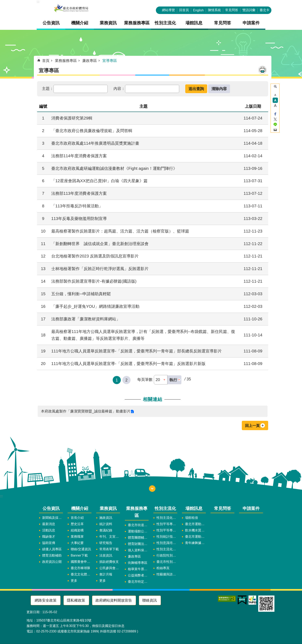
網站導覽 (168, 10)
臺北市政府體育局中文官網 (71, 9)
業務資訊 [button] (108, 23)
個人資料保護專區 (138, 550)
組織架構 (77, 530)
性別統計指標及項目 (167, 537)
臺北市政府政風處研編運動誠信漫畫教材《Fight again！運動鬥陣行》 (114, 168)
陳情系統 (214, 10)
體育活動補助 (52, 555)
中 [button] (275, 100)
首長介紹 (77, 518)
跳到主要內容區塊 (2, 2)
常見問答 (232, 10)
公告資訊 (51, 508)
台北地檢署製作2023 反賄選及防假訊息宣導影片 (95, 256)
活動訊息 (49, 530)
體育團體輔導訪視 (138, 538)
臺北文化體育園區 (81, 574)
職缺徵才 (49, 537)
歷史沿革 (77, 524)
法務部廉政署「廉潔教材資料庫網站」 (86, 319)
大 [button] (275, 106)
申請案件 (251, 23)
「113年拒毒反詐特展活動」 (77, 206)
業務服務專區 (66, 61)
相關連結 (153, 399)
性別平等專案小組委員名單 (167, 524)
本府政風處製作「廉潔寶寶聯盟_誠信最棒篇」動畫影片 (86, 411)
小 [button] (275, 95)
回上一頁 (252, 426)
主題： (48, 88)
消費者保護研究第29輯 (72, 118)
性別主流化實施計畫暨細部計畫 (167, 518)
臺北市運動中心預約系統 (195, 537)
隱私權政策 (76, 600)
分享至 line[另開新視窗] (275, 125)
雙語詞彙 (249, 10)
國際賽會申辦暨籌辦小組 (81, 562)
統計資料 (106, 524)
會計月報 (106, 574)
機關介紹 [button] (80, 23)
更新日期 (33, 612)
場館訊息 (194, 508)
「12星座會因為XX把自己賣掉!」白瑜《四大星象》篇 (99, 181)
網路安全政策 (46, 600)
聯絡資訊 (150, 600)
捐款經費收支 (109, 562)
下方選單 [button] (152, 489)
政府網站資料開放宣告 (114, 600)
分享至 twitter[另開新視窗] (275, 119)
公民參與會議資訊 (110, 568)
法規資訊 (106, 555)
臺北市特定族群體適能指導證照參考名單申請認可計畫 (138, 582)
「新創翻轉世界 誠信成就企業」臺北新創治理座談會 (100, 244)
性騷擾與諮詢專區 (167, 574)
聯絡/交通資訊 (81, 549)
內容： (119, 88)
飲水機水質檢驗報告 (195, 530)
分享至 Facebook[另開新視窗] (275, 114)
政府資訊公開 (52, 562)
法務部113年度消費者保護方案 (79, 193)
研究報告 (106, 543)
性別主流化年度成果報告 (167, 549)
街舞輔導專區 (138, 563)
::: (38, 2)
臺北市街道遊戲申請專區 (138, 525)
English (198, 10)
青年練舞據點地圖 (195, 543)
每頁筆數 (145, 379)
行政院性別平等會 (167, 555)
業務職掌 (77, 537)
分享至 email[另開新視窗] (275, 130)
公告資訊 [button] (51, 23)
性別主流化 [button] (165, 23)
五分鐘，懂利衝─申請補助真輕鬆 (81, 294)
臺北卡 (265, 10)
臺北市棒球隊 (80, 568)
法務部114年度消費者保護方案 (79, 156)
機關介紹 (80, 508)
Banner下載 (79, 555)
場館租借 (192, 518)
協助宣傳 (49, 543)
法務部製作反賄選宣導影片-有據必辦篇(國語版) (94, 281)
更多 (74, 581)
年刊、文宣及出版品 (110, 537)
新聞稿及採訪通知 (52, 518)
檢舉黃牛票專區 (138, 569)
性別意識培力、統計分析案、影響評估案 (167, 543)
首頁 (46, 61)
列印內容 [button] (262, 70)
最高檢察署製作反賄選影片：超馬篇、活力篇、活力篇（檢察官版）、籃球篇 (120, 231)
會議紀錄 (106, 530)
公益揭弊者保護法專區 (138, 575)
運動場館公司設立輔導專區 (138, 531)
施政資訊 (106, 518)
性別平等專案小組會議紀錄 (167, 530)
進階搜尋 (275, 86)
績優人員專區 (52, 549)
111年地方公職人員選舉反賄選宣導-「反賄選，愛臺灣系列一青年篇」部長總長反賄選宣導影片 (137, 351)
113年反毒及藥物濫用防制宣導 (79, 219)
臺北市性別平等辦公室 (167, 562)
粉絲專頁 (163, 568)
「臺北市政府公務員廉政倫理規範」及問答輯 (92, 131)
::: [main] (39, 58)
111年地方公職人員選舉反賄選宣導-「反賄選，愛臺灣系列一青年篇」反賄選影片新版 (128, 364)
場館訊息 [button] (194, 23)
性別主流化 (165, 508)
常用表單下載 (109, 549)
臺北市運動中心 (195, 524)
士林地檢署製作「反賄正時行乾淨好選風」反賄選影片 (100, 269)
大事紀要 (77, 543)
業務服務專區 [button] (137, 23)
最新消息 (49, 524)
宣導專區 (110, 61)
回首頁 (184, 10)
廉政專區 (90, 61)
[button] (174, 380)
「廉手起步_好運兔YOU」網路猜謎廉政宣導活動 (95, 306)
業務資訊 (108, 508)
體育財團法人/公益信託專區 (138, 544)
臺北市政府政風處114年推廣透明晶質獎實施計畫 (95, 143)
